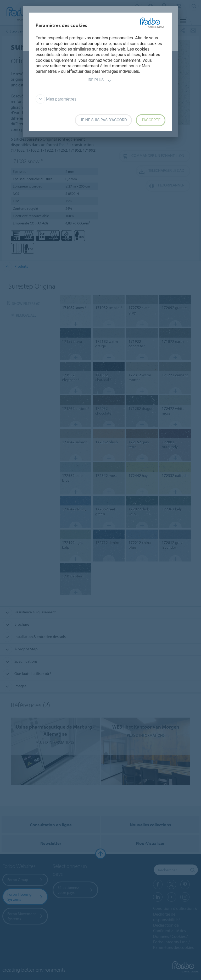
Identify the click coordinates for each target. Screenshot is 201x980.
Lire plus (99, 81)
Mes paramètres (56, 99)
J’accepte (151, 120)
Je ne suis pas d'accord (103, 120)
